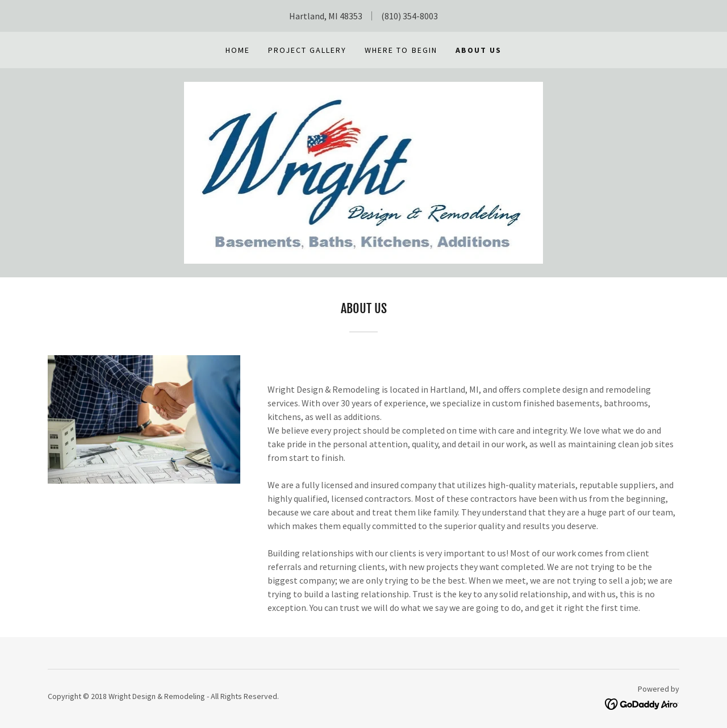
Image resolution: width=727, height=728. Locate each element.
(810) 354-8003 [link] (410, 16)
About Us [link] (479, 50)
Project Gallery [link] (307, 50)
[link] (364, 172)
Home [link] (238, 50)
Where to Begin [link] (401, 50)
